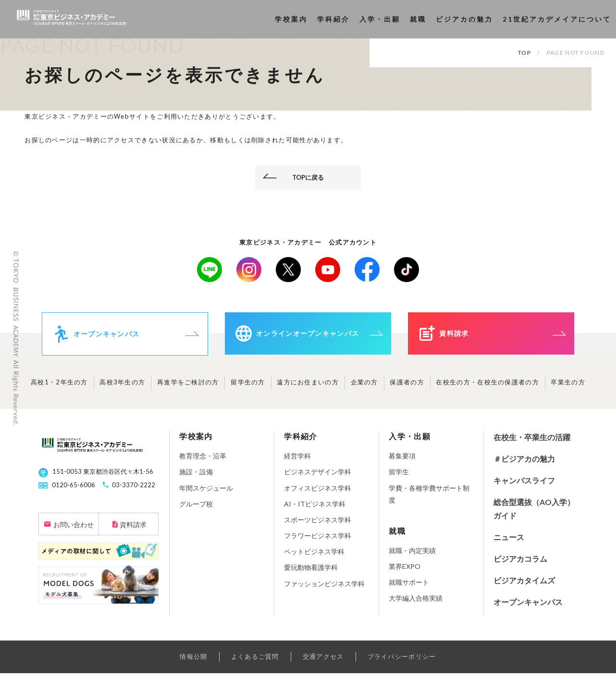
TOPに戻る (308, 177)
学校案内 (291, 19)
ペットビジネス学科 (314, 556)
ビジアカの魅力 (464, 19)
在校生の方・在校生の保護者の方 (487, 387)
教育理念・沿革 (203, 461)
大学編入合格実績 (416, 603)
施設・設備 (196, 476)
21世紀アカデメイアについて (557, 19)
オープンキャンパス (528, 606)
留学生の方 (248, 387)
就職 (418, 19)
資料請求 (133, 529)
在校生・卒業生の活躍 (532, 442)
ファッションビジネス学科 (324, 588)
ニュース (509, 542)
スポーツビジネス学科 (318, 524)
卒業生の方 (568, 387)
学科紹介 (333, 19)
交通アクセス (323, 661)
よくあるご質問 (255, 661)
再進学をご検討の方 (188, 387)
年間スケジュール (206, 492)
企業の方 (364, 387)
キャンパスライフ (524, 485)
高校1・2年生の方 (59, 387)
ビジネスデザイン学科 (318, 476)
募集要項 (402, 461)
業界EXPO (405, 571)
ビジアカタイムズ (524, 585)
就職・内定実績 (412, 555)
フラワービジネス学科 (318, 540)
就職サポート (409, 587)
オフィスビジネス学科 (318, 492)
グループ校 (196, 509)
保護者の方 (407, 387)
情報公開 (193, 661)
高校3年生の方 (122, 387)
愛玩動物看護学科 (311, 572)
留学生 (399, 476)
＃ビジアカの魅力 (524, 463)
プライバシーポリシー (402, 661)
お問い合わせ (74, 529)
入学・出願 (380, 19)
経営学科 (297, 461)
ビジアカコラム (520, 563)
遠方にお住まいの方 (308, 387)
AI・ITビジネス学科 (315, 509)
